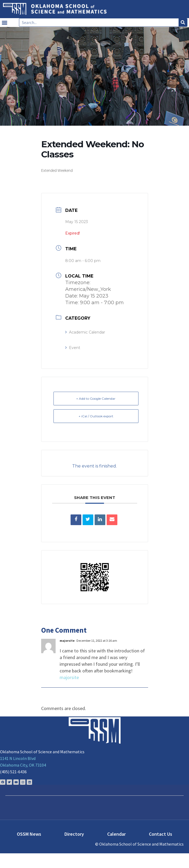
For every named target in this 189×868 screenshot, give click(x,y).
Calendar (116, 834)
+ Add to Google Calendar (96, 399)
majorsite (69, 677)
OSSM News (29, 834)
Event (73, 348)
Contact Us (161, 834)
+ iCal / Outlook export (96, 416)
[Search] (183, 22)
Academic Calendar (85, 332)
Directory (74, 834)
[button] (4, 23)
